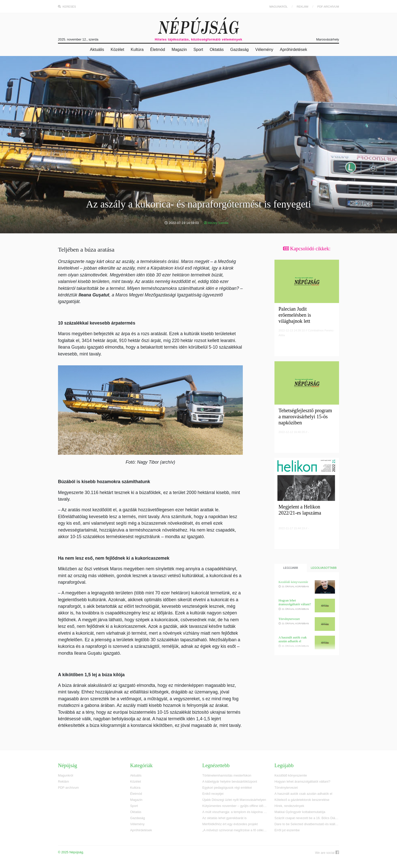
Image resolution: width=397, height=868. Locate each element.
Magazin (179, 50)
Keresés (67, 7)
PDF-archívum (328, 7)
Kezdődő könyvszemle (293, 582)
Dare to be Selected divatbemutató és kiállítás (307, 824)
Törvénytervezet (289, 619)
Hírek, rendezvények (289, 806)
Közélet (117, 50)
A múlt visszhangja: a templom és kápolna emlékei (235, 812)
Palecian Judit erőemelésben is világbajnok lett (295, 315)
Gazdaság (239, 50)
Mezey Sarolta (216, 223)
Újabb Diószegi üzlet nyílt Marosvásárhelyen (234, 800)
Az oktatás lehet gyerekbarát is (224, 818)
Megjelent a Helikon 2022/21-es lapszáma (300, 510)
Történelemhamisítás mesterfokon (227, 775)
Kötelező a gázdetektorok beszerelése (302, 800)
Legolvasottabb (324, 568)
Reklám (303, 7)
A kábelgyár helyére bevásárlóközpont (230, 781)
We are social (327, 852)
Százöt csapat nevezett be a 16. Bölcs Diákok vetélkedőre (307, 818)
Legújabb (291, 568)
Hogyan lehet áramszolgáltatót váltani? (295, 602)
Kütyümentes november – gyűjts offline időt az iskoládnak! (235, 806)
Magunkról (279, 7)
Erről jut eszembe (287, 830)
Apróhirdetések (293, 50)
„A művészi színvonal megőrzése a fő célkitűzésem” (235, 830)
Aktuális (97, 50)
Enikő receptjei (213, 794)
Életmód (158, 50)
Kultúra (137, 50)
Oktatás (217, 50)
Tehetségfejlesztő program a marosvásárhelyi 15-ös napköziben (305, 417)
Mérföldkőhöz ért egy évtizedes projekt (230, 824)
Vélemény (264, 50)
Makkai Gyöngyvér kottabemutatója (300, 812)
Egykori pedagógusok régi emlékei (227, 788)
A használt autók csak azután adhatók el (293, 639)
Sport (198, 50)
